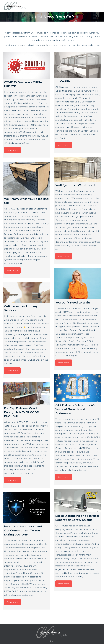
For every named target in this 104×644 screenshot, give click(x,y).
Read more (12, 150)
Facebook (40, 45)
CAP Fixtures (37, 33)
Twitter (49, 45)
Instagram (63, 45)
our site (21, 45)
